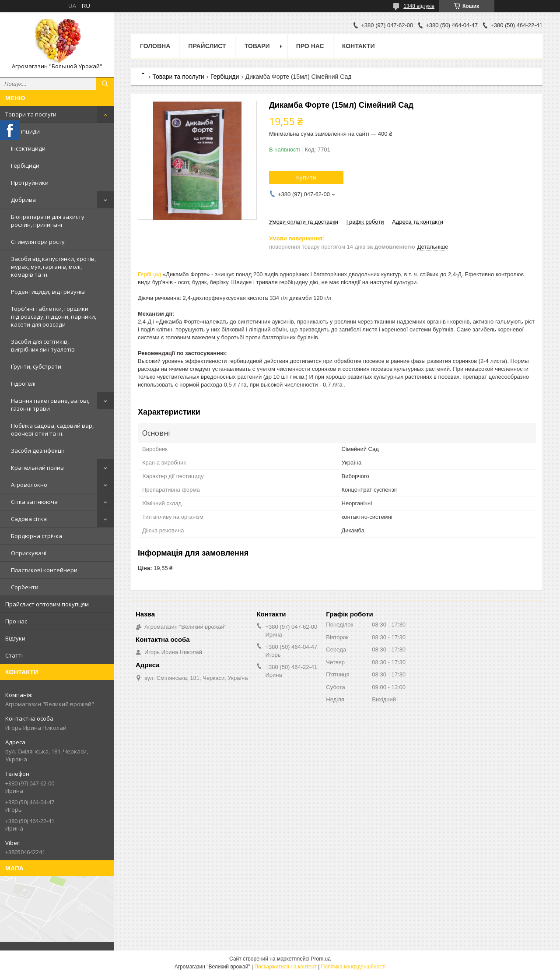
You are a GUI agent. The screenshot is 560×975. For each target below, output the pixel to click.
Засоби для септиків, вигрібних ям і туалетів (43, 345)
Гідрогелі (23, 384)
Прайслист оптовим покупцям (47, 604)
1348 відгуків (419, 6)
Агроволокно (29, 485)
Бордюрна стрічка (37, 536)
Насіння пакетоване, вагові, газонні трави (50, 405)
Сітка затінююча (34, 502)
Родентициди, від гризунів (48, 292)
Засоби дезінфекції (37, 451)
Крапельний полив (37, 468)
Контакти (359, 46)
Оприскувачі (29, 553)
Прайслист (207, 46)
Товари (257, 46)
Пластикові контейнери (44, 570)
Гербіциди (25, 165)
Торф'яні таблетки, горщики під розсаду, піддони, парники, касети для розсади (54, 317)
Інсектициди (28, 148)
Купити (306, 177)
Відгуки (15, 638)
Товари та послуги (31, 114)
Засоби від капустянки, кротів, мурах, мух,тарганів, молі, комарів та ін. (53, 267)
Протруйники (30, 183)
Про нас (16, 621)
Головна (155, 46)
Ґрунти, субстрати (36, 366)
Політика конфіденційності (353, 967)
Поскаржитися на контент (285, 967)
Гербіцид (149, 274)
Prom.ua (321, 959)
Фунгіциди (25, 131)
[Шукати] (105, 84)
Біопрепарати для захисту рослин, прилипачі (48, 221)
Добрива (23, 200)
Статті (14, 655)
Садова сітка (29, 519)
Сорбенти (25, 587)
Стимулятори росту (38, 242)
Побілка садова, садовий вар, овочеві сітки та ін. (52, 429)
